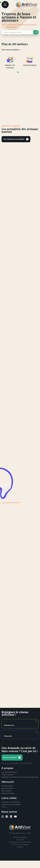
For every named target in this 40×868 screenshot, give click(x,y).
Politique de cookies (20, 845)
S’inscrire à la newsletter (11, 805)
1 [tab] (18, 72)
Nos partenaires (8, 793)
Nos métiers (6, 791)
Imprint (20, 847)
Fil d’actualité (7, 786)
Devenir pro (9, 725)
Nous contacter (10, 757)
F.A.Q (4, 807)
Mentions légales (20, 837)
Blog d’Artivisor (8, 788)
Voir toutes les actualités (14, 139)
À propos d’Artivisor (9, 772)
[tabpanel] (10, 62)
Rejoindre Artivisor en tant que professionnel (20, 777)
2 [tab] (20, 72)
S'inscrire (8, 736)
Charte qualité (7, 775)
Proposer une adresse (11, 802)
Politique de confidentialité (20, 842)
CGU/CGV (20, 840)
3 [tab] (22, 72)
